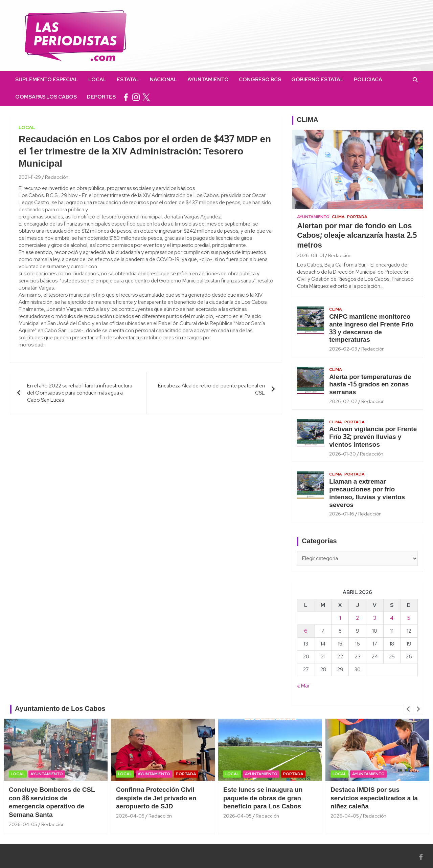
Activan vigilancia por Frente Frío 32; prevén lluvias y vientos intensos (373, 437)
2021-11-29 (30, 177)
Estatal (128, 80)
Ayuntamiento (208, 80)
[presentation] (408, 709)
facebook (126, 97)
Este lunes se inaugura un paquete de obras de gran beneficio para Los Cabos (263, 798)
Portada (357, 217)
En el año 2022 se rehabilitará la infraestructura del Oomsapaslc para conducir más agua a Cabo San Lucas (80, 393)
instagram (136, 97)
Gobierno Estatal (317, 80)
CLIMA (307, 120)
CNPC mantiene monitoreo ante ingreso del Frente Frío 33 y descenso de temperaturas (371, 329)
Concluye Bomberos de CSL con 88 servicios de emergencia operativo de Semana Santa (52, 803)
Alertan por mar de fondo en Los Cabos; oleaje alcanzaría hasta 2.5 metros (357, 236)
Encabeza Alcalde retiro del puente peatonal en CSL (211, 389)
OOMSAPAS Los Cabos (46, 97)
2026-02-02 (343, 401)
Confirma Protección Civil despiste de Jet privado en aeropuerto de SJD (156, 798)
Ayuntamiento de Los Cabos (60, 709)
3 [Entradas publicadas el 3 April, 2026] (375, 618)
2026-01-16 (342, 514)
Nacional (164, 80)
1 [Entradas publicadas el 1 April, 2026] (340, 618)
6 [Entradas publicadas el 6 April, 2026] (306, 631)
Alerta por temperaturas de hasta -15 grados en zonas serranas (370, 385)
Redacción (57, 177)
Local (97, 80)
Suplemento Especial (47, 80)
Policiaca (368, 80)
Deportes (101, 97)
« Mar (303, 686)
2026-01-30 (343, 454)
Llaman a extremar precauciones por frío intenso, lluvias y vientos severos (367, 493)
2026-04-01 (311, 255)
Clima (338, 217)
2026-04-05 (23, 824)
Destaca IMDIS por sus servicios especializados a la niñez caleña (374, 798)
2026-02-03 (343, 349)
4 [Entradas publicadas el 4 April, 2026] (392, 618)
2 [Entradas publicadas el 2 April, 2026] (357, 618)
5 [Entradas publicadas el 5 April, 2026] (409, 618)
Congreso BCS (260, 80)
